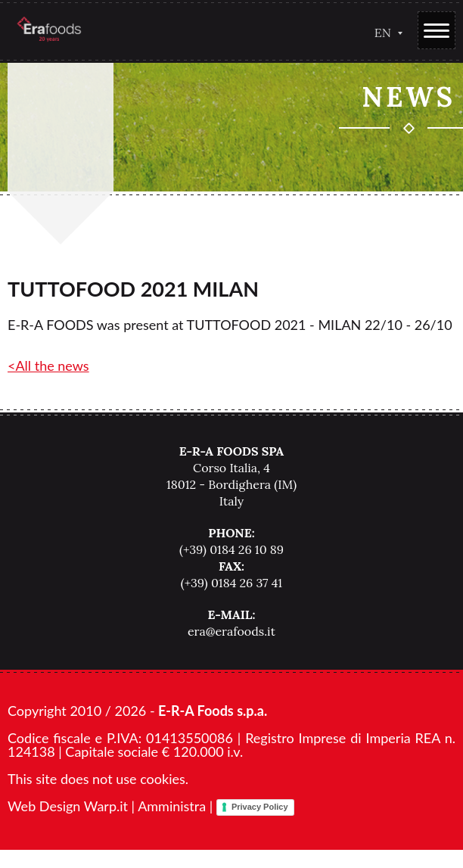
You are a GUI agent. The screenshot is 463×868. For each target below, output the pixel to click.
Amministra (172, 806)
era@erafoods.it (231, 631)
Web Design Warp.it (68, 806)
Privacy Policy (260, 807)
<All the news (48, 366)
